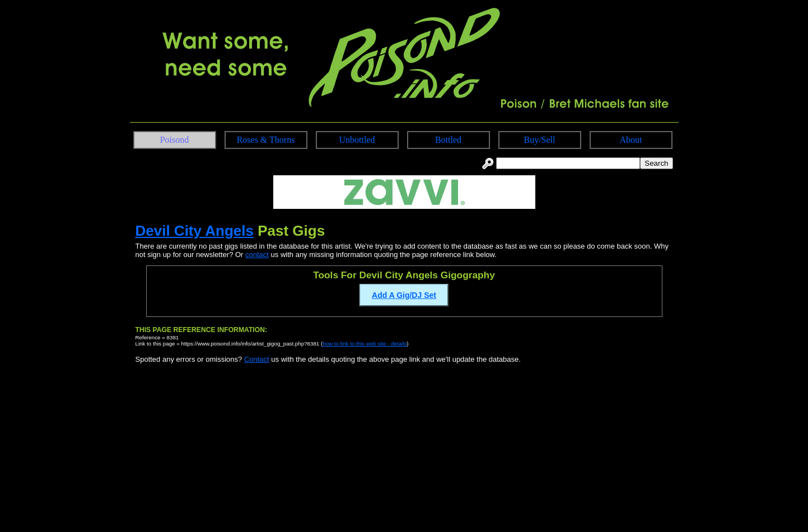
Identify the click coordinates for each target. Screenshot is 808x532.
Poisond (175, 140)
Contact (257, 359)
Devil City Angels (195, 231)
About (631, 140)
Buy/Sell (539, 140)
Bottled (448, 140)
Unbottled (357, 140)
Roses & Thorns (266, 140)
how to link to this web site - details (365, 344)
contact (257, 255)
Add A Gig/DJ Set (404, 295)
